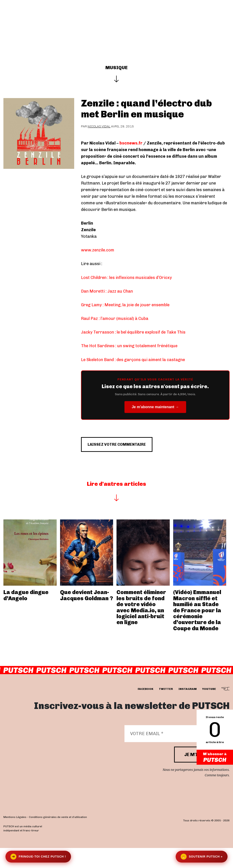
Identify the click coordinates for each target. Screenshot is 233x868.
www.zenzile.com (98, 250)
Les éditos (149, 16)
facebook (146, 709)
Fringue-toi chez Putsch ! (38, 857)
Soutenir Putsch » (202, 857)
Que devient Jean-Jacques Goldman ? (87, 615)
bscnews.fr (131, 143)
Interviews (91, 16)
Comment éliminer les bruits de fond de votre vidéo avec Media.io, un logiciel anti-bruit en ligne (141, 627)
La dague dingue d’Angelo (26, 615)
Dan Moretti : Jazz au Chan (107, 291)
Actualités (120, 16)
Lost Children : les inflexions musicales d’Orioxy (126, 278)
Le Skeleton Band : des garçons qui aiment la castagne (133, 360)
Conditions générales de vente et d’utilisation (58, 837)
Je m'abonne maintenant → (155, 407)
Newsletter (211, 16)
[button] (227, 30)
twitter (166, 709)
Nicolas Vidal (99, 126)
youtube (209, 709)
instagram (187, 709)
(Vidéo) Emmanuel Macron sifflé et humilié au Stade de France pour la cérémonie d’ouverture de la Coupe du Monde (197, 630)
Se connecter (114, 30)
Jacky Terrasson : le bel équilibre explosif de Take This (133, 332)
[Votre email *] (175, 754)
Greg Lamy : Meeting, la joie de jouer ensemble (125, 305)
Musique (116, 68)
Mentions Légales (15, 837)
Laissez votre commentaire (126, 462)
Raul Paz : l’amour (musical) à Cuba (115, 319)
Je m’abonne (180, 16)
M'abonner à (215, 758)
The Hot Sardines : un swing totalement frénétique (129, 346)
